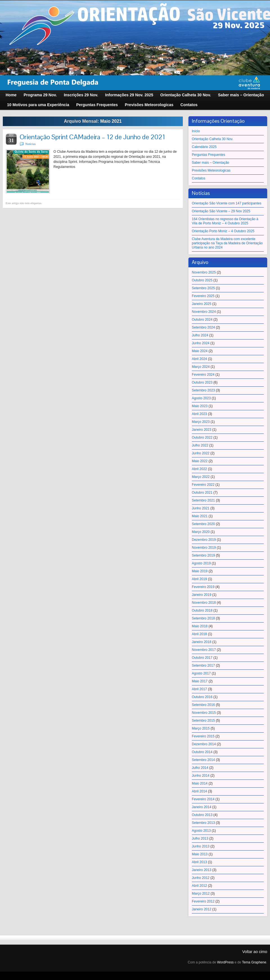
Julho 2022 (200, 445)
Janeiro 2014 (202, 807)
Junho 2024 (201, 343)
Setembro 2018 (203, 618)
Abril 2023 (199, 414)
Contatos (199, 178)
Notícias (31, 144)
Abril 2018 (199, 634)
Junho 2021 (201, 508)
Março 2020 (201, 532)
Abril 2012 (199, 886)
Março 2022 (201, 477)
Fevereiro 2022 (203, 485)
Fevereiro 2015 (203, 736)
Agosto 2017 (201, 673)
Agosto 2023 (201, 398)
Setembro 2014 (203, 760)
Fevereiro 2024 (203, 375)
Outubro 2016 (202, 697)
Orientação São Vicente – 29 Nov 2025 (221, 211)
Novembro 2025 (204, 272)
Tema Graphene (254, 962)
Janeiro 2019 (202, 595)
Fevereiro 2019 (203, 587)
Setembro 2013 (203, 823)
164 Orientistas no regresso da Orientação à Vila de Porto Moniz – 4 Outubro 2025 (225, 221)
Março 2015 (201, 728)
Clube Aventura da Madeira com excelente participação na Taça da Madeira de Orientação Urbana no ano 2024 (227, 243)
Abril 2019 (199, 579)
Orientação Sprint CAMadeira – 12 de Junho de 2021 (92, 137)
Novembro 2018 (204, 603)
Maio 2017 (200, 681)
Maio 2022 (200, 461)
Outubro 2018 (202, 610)
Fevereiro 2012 (203, 901)
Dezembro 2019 (204, 540)
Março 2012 (201, 894)
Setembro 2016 (203, 705)
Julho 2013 (200, 838)
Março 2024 (201, 367)
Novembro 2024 (204, 312)
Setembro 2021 (203, 500)
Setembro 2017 (203, 666)
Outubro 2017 (202, 658)
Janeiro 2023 (202, 430)
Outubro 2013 (202, 815)
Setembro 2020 (203, 524)
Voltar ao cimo (255, 952)
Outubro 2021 (202, 493)
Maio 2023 (200, 406)
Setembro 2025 (203, 288)
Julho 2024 (200, 335)
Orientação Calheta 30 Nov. (212, 139)
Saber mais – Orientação (211, 163)
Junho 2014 (201, 776)
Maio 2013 (200, 854)
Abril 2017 (199, 689)
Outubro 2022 (202, 437)
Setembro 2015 (203, 721)
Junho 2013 (201, 846)
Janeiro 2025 (202, 304)
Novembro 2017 (204, 650)
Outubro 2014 (202, 752)
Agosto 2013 (201, 831)
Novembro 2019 (204, 548)
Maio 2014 (200, 783)
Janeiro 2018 (202, 642)
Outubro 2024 (202, 320)
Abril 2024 (199, 359)
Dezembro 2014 (204, 744)
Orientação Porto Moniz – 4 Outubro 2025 (223, 231)
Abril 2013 (199, 862)
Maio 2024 (200, 351)
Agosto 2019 (201, 563)
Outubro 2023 (202, 382)
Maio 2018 (200, 626)
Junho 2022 (201, 453)
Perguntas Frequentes (209, 155)
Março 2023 (201, 422)
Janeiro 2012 (202, 909)
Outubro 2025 (202, 280)
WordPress (225, 962)
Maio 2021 (200, 516)
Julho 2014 (200, 768)
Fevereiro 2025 (203, 296)
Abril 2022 (199, 469)
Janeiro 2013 (202, 870)
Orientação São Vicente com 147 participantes (227, 203)
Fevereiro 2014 (203, 799)
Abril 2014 (199, 791)
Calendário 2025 (204, 147)
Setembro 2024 (203, 327)
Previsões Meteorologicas (211, 170)
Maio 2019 (200, 571)
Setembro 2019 (203, 555)
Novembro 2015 (204, 713)
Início (196, 131)
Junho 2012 (201, 878)
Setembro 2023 (203, 390)
